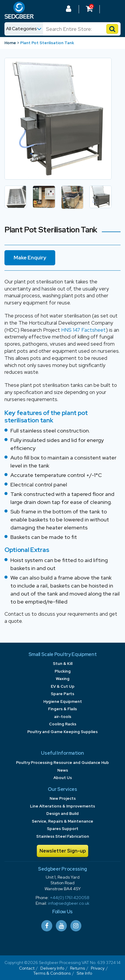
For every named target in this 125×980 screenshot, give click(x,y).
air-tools (63, 717)
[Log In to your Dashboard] (69, 9)
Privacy (98, 968)
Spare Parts (62, 694)
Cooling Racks (63, 724)
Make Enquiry (30, 258)
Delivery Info (52, 968)
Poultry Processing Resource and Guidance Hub (62, 763)
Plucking (63, 671)
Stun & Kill (63, 664)
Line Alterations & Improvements (62, 806)
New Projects (63, 798)
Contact (27, 968)
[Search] (76, 29)
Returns (77, 968)
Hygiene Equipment (63, 702)
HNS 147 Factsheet (83, 330)
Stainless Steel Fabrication (63, 836)
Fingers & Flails (62, 709)
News (63, 770)
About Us (63, 778)
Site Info (84, 973)
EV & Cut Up (63, 686)
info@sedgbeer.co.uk (69, 903)
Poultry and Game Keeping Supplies (62, 732)
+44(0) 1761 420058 (70, 898)
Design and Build (62, 814)
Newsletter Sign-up (63, 851)
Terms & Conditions (52, 973)
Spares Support (63, 829)
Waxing (63, 679)
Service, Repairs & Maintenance (62, 821)
